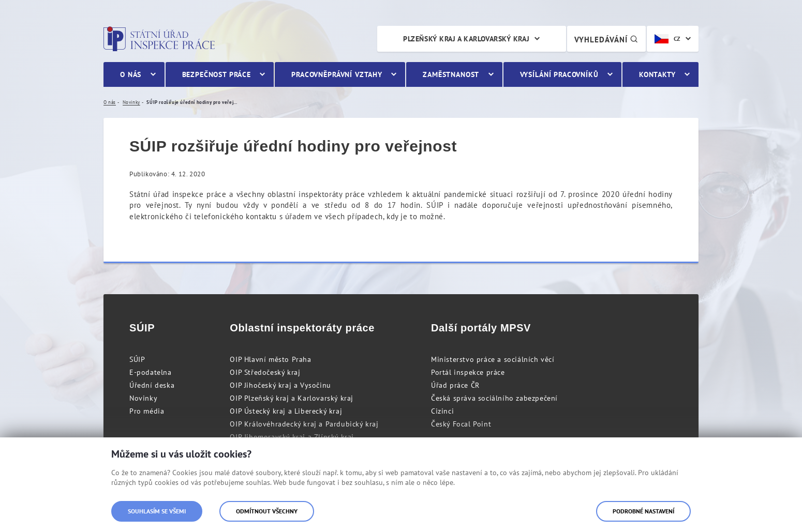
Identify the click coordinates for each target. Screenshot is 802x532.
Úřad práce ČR (455, 385)
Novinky (143, 398)
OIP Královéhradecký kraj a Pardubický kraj (304, 424)
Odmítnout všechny (267, 511)
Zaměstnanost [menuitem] (451, 74)
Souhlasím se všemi (157, 511)
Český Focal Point (461, 424)
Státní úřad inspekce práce (159, 39)
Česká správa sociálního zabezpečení (494, 398)
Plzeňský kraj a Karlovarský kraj (466, 39)
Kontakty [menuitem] (657, 74)
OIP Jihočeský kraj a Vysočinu (280, 385)
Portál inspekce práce (468, 372)
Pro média (147, 411)
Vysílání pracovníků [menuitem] (559, 74)
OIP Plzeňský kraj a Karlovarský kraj (292, 398)
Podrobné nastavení (643, 511)
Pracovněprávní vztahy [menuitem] (337, 74)
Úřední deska (152, 385)
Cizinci (442, 411)
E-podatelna (151, 372)
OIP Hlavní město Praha (270, 359)
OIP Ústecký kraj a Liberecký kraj (286, 411)
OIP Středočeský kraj (265, 372)
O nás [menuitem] (131, 74)
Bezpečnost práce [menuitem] (217, 74)
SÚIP (137, 359)
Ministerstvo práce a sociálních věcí (493, 359)
